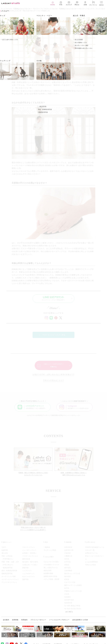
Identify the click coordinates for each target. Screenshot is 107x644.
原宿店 (67, 567)
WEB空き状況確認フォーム (95, 549)
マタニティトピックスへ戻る (54, 337)
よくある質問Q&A (92, 564)
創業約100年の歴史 (50, 578)
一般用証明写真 (7, 570)
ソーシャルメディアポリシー (59, 622)
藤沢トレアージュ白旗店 (73, 587)
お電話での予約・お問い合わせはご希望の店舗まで (53, 376)
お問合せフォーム (91, 555)
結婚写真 (5, 552)
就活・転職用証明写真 (9, 573)
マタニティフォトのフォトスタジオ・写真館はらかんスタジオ (55, 9)
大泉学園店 (68, 573)
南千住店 (68, 570)
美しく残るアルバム (51, 570)
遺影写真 (25, 581)
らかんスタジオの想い (52, 564)
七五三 (4, 549)
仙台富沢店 (68, 605)
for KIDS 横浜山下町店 (72, 608)
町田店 (67, 581)
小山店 (67, 596)
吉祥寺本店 (68, 549)
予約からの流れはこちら (53, 382)
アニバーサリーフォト (9, 584)
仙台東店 (68, 599)
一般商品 (47, 549)
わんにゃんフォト (29, 578)
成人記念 (5, 555)
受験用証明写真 (7, 575)
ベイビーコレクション (30, 558)
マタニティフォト (29, 549)
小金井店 (68, 555)
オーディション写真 (9, 578)
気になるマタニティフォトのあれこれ (37, 11)
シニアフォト (27, 573)
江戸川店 (68, 564)
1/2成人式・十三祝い (30, 567)
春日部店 (68, 578)
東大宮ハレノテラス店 (72, 575)
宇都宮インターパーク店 (73, 593)
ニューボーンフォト (29, 552)
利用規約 (24, 622)
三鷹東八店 (68, 558)
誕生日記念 (26, 561)
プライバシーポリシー (38, 622)
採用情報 (15, 622)
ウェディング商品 (50, 552)
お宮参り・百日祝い (29, 555)
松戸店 (67, 590)
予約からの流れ (91, 567)
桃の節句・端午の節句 (30, 564)
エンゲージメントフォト (10, 581)
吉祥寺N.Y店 (69, 552)
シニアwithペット (29, 575)
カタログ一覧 (90, 552)
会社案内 (6, 622)
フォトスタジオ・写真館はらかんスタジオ (16, 9)
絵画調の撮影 (48, 575)
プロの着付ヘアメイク (52, 567)
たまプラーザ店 (70, 584)
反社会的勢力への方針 (80, 622)
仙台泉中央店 (69, 602)
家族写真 (25, 570)
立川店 (67, 561)
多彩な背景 (48, 572)
